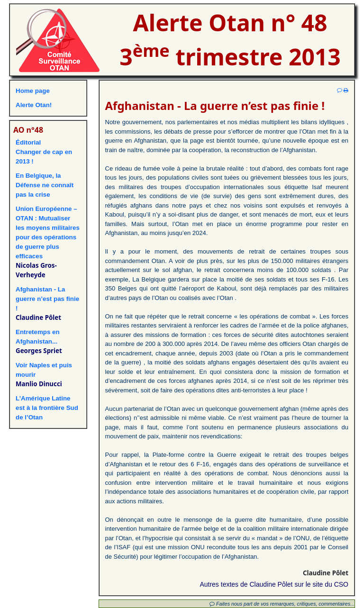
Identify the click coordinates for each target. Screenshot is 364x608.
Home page (33, 91)
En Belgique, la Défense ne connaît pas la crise (45, 185)
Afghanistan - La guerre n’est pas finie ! (47, 299)
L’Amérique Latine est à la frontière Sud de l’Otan (47, 408)
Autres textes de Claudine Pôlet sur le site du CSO (274, 584)
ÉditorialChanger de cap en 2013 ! (44, 152)
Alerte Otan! (34, 105)
